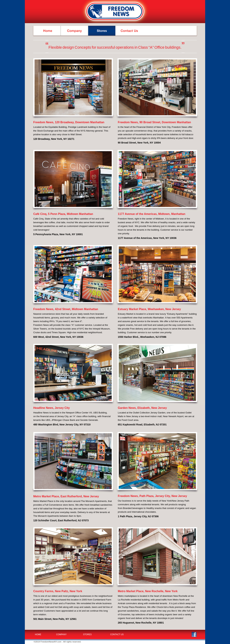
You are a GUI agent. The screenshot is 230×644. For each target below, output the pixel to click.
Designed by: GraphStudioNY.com (183, 642)
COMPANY (61, 634)
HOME (38, 634)
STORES (87, 634)
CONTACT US (117, 634)
